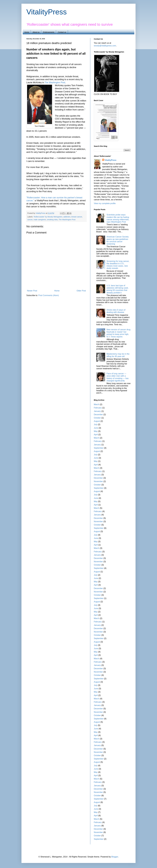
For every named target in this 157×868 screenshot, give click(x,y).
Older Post (81, 291)
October (97, 418)
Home (27, 32)
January (97, 411)
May (96, 431)
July (96, 424)
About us (36, 32)
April (96, 435)
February (98, 408)
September (99, 448)
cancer (30, 220)
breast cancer (77, 217)
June (96, 428)
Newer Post (32, 291)
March (97, 404)
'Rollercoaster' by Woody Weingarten (48, 217)
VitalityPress (47, 12)
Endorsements (49, 32)
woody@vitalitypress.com (105, 46)
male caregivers (40, 220)
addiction (67, 217)
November (98, 481)
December (98, 415)
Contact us (62, 32)
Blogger (115, 857)
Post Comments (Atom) (49, 295)
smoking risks (52, 220)
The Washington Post (55, 82)
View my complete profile (105, 203)
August (97, 421)
